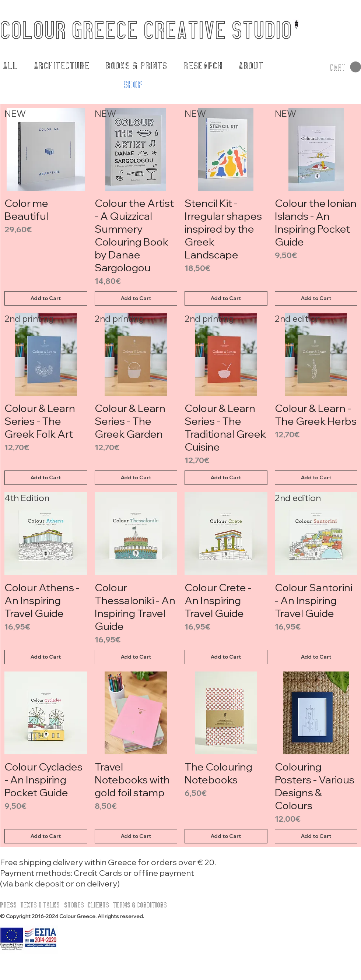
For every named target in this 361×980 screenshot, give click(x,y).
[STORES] (77, 905)
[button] (345, 67)
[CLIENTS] (100, 905)
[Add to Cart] (46, 298)
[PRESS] (11, 905)
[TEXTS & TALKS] (40, 905)
